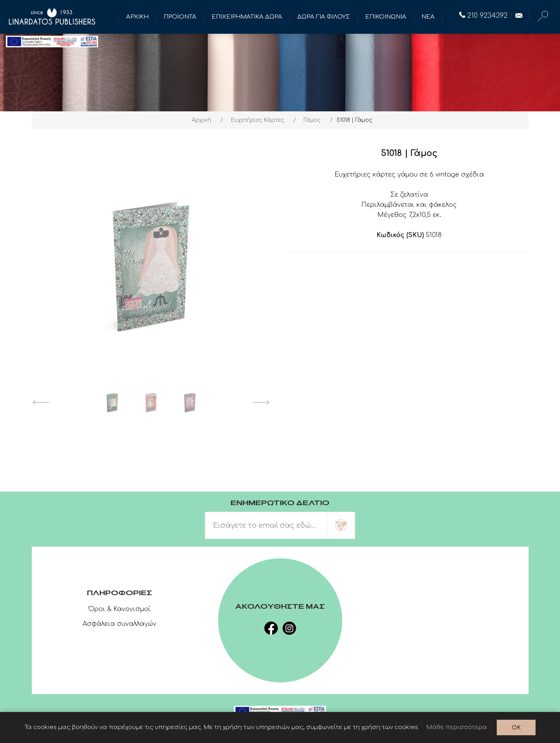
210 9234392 (483, 16)
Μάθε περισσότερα (457, 727)
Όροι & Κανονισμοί (120, 609)
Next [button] (261, 402)
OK (516, 728)
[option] (112, 402)
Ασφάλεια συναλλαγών (120, 624)
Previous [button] (41, 402)
